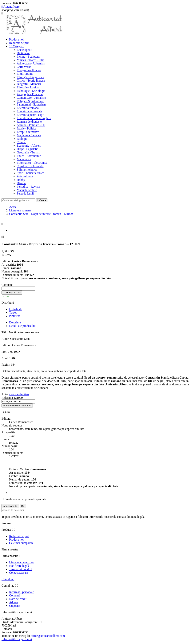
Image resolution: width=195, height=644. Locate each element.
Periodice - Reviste (28, 187)
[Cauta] (18, 200)
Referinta (8, 398)
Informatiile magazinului (17, 639)
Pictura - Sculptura (28, 57)
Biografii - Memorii (29, 84)
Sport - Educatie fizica (30, 173)
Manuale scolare (27, 190)
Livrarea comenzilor (22, 562)
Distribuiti (15, 309)
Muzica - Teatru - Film (31, 60)
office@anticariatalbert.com (48, 636)
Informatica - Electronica (32, 163)
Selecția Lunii (25, 193)
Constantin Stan (19, 394)
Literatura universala (29, 111)
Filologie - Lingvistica (30, 77)
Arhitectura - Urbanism (31, 63)
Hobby (21, 180)
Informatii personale (22, 592)
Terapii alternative (28, 132)
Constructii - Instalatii (30, 166)
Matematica (24, 159)
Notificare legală (19, 566)
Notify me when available (17, 405)
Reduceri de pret (19, 43)
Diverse (22, 183)
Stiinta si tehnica (27, 170)
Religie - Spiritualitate (30, 101)
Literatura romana (28, 108)
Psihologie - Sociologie (31, 91)
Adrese (13, 602)
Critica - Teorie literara (31, 81)
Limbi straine (25, 74)
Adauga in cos (12, 293)
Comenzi (15, 595)
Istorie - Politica (27, 128)
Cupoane (15, 606)
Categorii (17, 46)
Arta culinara (25, 176)
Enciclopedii (24, 50)
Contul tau (8, 579)
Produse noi (16, 39)
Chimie (21, 142)
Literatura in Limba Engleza (34, 118)
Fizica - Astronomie (29, 156)
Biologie (22, 139)
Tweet (13, 312)
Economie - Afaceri (29, 146)
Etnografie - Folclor (29, 70)
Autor (5, 394)
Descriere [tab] (15, 322)
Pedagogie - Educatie (30, 94)
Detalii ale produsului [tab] (22, 326)
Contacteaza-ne (19, 573)
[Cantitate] (18, 289)
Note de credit (18, 599)
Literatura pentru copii (30, 115)
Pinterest (14, 316)
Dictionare (23, 53)
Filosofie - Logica (28, 87)
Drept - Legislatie (28, 149)
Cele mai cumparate (21, 543)
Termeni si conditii (21, 569)
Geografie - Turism (28, 152)
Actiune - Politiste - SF (31, 125)
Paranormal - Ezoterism (31, 104)
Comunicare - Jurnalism (31, 98)
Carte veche (24, 67)
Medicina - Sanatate (29, 135)
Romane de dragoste (29, 122)
